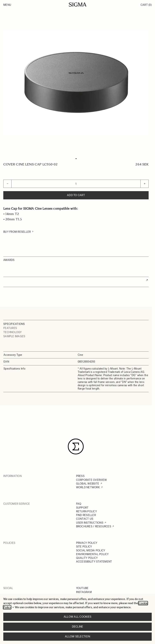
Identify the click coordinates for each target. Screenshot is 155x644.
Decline (78, 627)
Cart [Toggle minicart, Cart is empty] (146, 5)
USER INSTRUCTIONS (90, 523)
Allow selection (77, 636)
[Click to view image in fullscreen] (76, 82)
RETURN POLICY (86, 511)
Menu (7, 5)
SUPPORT (82, 508)
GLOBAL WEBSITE (88, 484)
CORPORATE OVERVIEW (92, 480)
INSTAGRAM (84, 592)
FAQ (79, 504)
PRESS (80, 476)
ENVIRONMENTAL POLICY (92, 554)
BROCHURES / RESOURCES (94, 526)
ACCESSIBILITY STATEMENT (94, 562)
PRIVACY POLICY (87, 543)
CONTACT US (85, 519)
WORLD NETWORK (88, 487)
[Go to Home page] (78, 5)
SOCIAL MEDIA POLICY (91, 550)
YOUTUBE (82, 588)
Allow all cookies (77, 617)
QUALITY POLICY (87, 558)
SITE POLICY (84, 547)
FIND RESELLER (86, 515)
